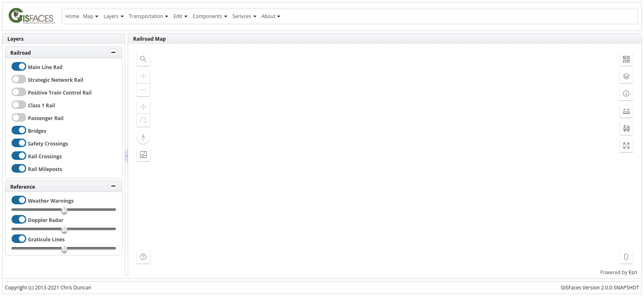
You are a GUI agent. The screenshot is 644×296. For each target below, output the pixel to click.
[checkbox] (19, 66)
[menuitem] (72, 16)
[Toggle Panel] (113, 52)
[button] (143, 59)
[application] (385, 161)
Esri (633, 272)
